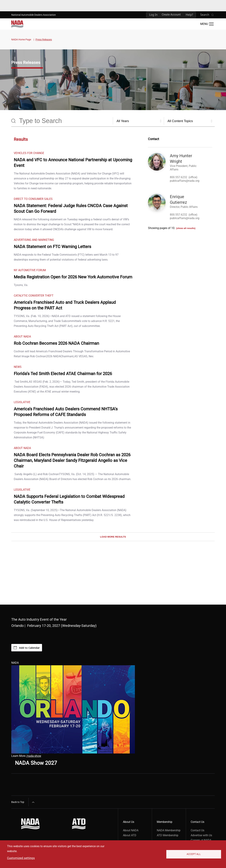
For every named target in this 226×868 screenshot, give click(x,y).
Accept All (194, 854)
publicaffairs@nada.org (185, 181)
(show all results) (186, 228)
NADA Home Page (21, 40)
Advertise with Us (201, 835)
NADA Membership (169, 830)
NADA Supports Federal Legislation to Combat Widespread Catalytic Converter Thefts (69, 499)
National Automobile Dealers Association (34, 15)
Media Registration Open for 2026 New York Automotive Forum (73, 277)
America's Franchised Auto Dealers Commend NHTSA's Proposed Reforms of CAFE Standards (66, 412)
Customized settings (21, 858)
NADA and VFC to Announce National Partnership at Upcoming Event (73, 163)
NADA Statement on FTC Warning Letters (52, 247)
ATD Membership (168, 835)
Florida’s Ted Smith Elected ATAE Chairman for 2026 (63, 374)
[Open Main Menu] (207, 24)
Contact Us (197, 830)
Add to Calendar (27, 648)
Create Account (171, 15)
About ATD (130, 835)
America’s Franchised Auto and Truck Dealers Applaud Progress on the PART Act (65, 305)
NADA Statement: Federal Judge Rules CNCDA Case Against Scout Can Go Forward (71, 209)
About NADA (131, 830)
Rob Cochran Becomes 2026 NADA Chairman (56, 343)
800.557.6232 (179, 177)
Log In (153, 15)
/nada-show (34, 756)
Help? (189, 15)
